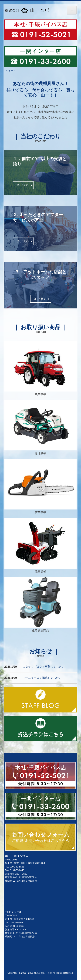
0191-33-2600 (17, 922)
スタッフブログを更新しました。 (43, 667)
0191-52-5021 (17, 867)
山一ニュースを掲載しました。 (42, 678)
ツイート (11, 71)
